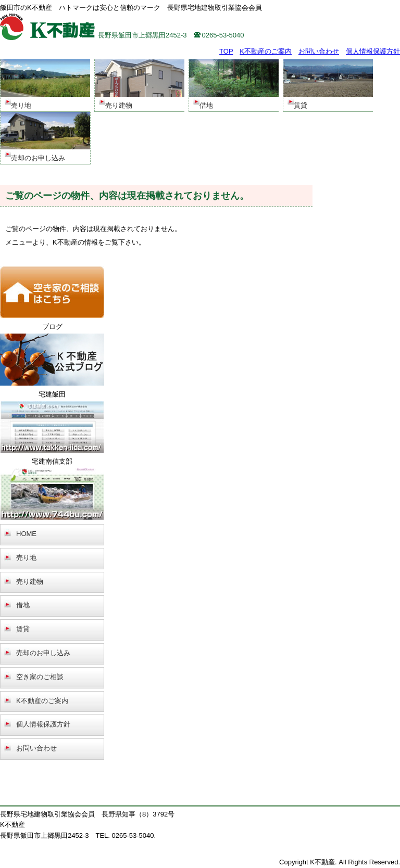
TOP (226, 51)
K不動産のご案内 (266, 51)
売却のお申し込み (43, 653)
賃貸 (23, 629)
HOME (26, 534)
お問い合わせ (319, 51)
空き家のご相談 (40, 677)
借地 (23, 605)
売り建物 (30, 582)
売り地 (26, 558)
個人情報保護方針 (373, 51)
